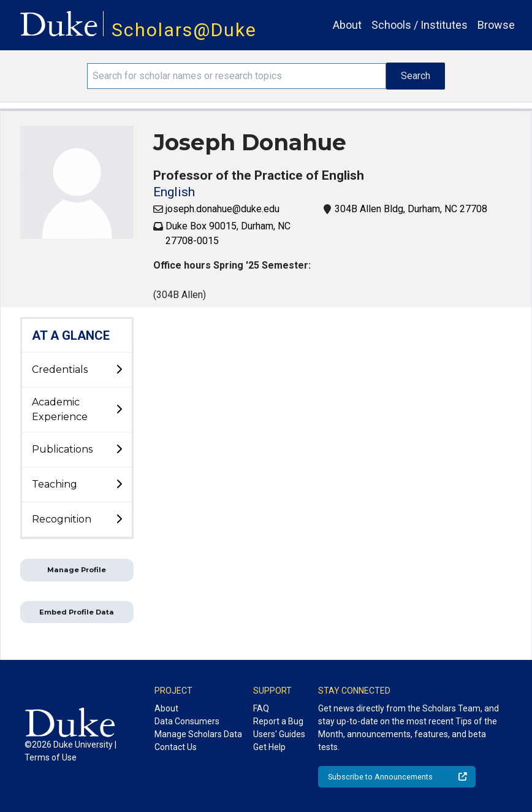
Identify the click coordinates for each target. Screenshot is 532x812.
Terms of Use (51, 757)
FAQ (261, 708)
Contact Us (176, 747)
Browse (496, 25)
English (174, 192)
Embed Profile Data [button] (77, 612)
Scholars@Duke (184, 30)
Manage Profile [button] (77, 570)
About (347, 25)
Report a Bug (278, 721)
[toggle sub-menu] (119, 370)
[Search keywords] (237, 76)
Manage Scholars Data (198, 734)
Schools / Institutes (420, 25)
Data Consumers (187, 721)
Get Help (269, 747)
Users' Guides (279, 734)
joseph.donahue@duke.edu (222, 209)
